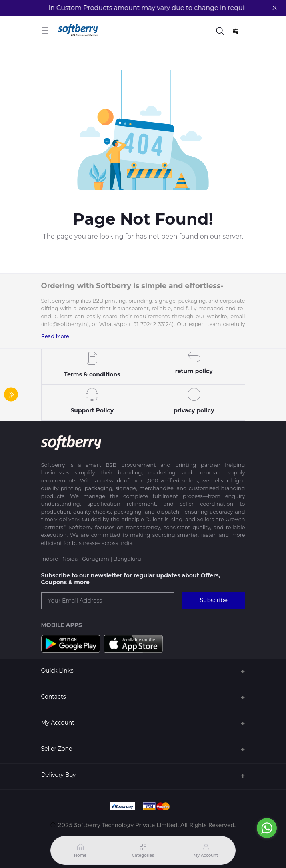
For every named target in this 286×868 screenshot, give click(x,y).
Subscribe (213, 600)
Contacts (54, 697)
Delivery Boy (59, 775)
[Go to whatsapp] (267, 828)
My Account (58, 723)
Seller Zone (57, 749)
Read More (55, 336)
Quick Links (57, 671)
